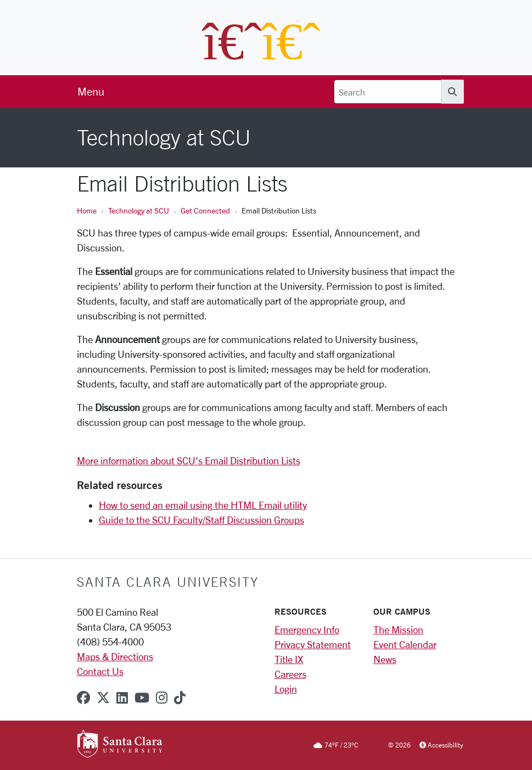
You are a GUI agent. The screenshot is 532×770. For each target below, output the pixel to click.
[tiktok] (180, 698)
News (385, 659)
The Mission (398, 630)
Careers (290, 674)
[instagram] (162, 698)
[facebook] (83, 698)
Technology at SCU (139, 210)
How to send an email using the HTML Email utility (203, 505)
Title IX (289, 659)
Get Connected (205, 210)
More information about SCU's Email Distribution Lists (189, 460)
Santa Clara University (168, 582)
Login (286, 689)
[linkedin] (122, 698)
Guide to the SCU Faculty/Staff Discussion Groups (201, 520)
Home (87, 210)
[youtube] (142, 698)
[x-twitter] (103, 698)
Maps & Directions (115, 656)
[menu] (91, 92)
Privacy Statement (313, 644)
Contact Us (100, 671)
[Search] (388, 92)
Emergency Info (307, 630)
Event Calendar (405, 644)
